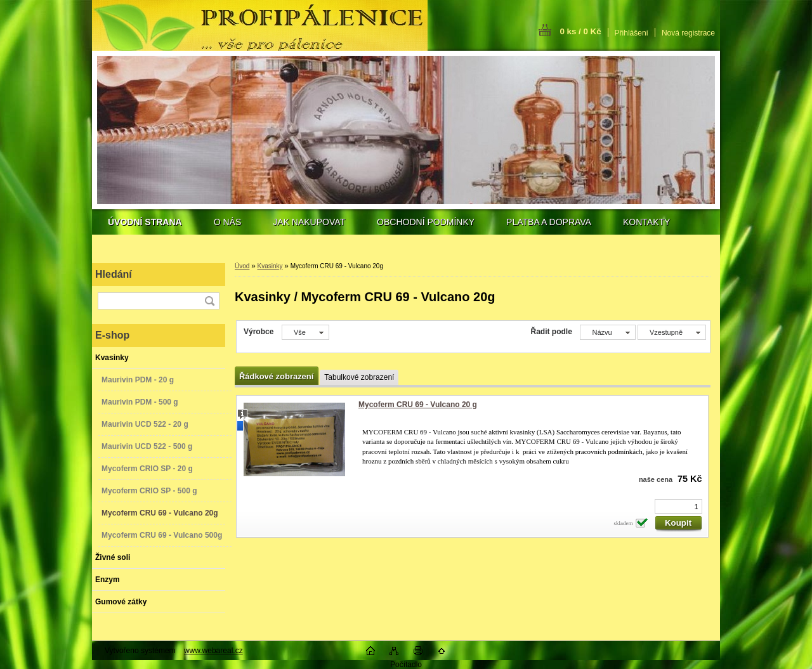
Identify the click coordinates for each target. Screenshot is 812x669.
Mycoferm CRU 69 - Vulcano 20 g (418, 405)
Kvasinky (270, 266)
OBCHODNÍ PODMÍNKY (426, 222)
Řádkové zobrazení (276, 376)
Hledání (114, 274)
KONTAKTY (646, 222)
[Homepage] (145, 222)
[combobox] (607, 332)
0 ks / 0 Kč (580, 31)
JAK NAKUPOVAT (309, 222)
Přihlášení (632, 33)
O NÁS (228, 222)
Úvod (242, 266)
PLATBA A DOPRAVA (549, 222)
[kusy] (678, 506)
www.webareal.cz (213, 651)
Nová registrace (688, 33)
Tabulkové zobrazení (359, 377)
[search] (209, 301)
